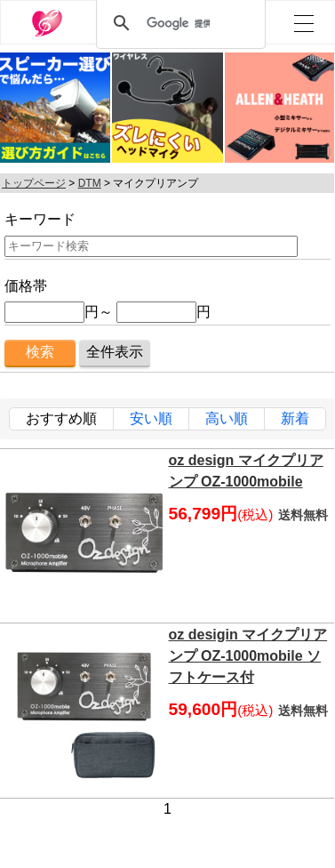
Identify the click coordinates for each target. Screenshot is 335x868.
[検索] (178, 23)
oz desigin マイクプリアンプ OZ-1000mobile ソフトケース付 (248, 656)
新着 (295, 418)
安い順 (151, 418)
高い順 (227, 418)
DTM (90, 183)
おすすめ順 (61, 418)
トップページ (34, 183)
